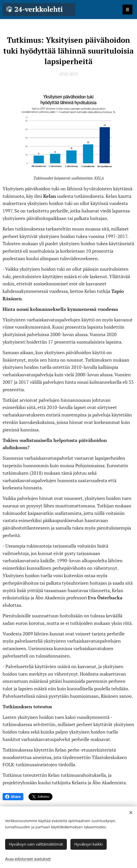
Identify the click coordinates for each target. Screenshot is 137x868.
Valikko (126, 9)
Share (13, 797)
